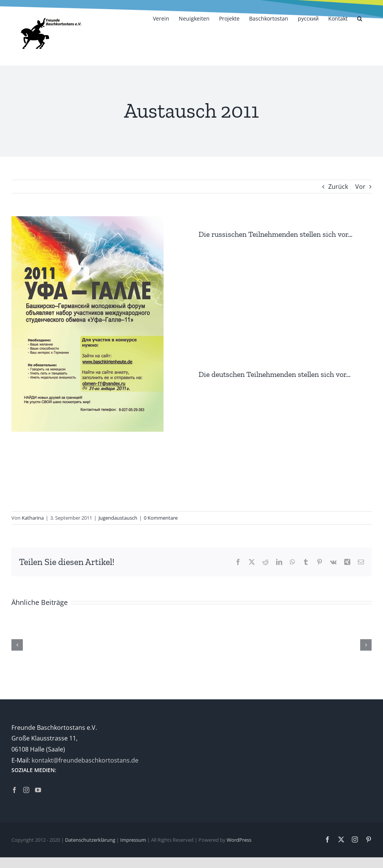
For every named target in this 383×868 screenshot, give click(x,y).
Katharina (33, 518)
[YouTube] (38, 790)
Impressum (133, 840)
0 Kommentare (161, 518)
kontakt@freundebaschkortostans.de (85, 760)
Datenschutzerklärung (90, 840)
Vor (360, 187)
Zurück (338, 187)
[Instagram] (26, 790)
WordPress (239, 840)
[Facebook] (14, 790)
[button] (360, 18)
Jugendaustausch (118, 518)
